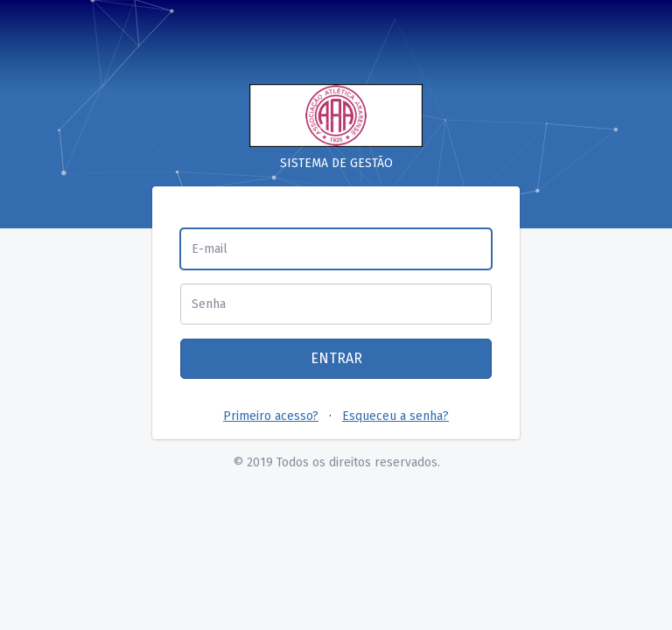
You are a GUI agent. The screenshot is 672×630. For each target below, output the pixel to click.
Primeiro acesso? (271, 416)
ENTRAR (336, 358)
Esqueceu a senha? (395, 416)
